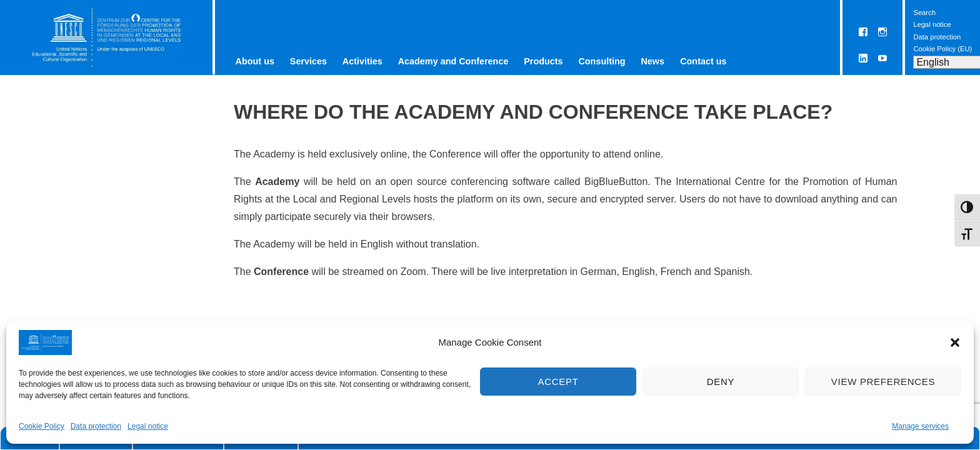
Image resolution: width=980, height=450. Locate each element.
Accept (558, 382)
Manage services (920, 426)
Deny (721, 382)
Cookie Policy (42, 426)
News (652, 61)
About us (255, 61)
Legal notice (148, 426)
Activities (362, 61)
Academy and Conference (453, 61)
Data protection (96, 426)
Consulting (602, 61)
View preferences (883, 382)
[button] (955, 342)
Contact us (703, 61)
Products (543, 61)
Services (308, 61)
